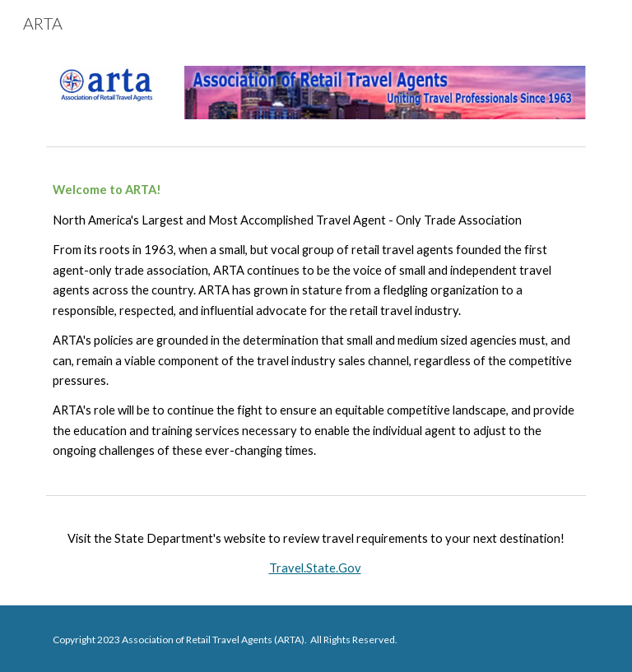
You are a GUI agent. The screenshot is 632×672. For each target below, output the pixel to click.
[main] (316, 320)
